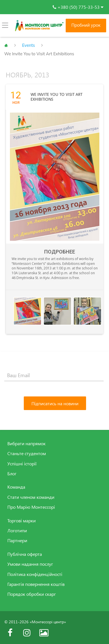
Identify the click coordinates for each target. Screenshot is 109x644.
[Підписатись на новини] (55, 403)
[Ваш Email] (54, 375)
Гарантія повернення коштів (36, 584)
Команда (16, 487)
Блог (12, 474)
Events (28, 45)
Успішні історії (22, 464)
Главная (6, 45)
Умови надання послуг (30, 564)
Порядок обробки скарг (32, 594)
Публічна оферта (25, 554)
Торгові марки (22, 521)
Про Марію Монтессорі (31, 507)
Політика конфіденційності (35, 574)
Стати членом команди (31, 497)
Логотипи (17, 531)
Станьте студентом (27, 453)
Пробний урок (86, 25)
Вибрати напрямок (26, 444)
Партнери (17, 540)
